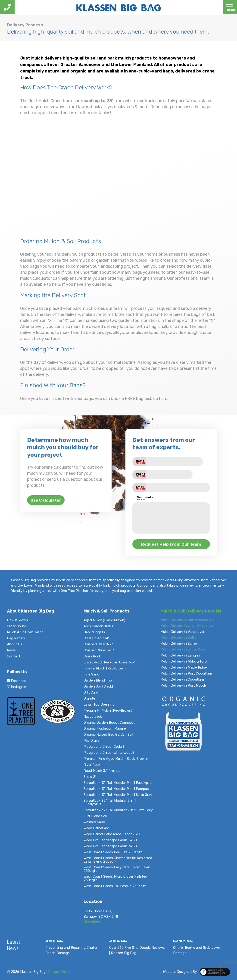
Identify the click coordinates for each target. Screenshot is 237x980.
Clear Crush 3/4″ (96, 638)
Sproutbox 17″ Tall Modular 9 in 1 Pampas (116, 789)
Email (141, 488)
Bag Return (16, 638)
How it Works (17, 620)
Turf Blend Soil (95, 816)
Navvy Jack (93, 717)
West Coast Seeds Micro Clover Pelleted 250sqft (115, 878)
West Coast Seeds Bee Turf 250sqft (113, 852)
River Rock (92, 765)
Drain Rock (92, 656)
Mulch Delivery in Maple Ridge (184, 667)
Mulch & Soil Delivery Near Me (191, 611)
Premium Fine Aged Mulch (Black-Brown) (116, 759)
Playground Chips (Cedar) (104, 747)
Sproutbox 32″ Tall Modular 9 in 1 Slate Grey (118, 810)
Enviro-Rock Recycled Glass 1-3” (109, 662)
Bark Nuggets (94, 632)
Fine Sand (91, 674)
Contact (14, 656)
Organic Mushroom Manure (105, 729)
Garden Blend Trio (98, 680)
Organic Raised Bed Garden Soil (108, 735)
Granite (89, 699)
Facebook (17, 681)
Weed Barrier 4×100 (99, 828)
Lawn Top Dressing (99, 705)
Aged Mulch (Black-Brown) (104, 620)
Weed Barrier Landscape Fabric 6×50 (112, 834)
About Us (15, 644)
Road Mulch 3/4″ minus (102, 771)
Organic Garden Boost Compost (109, 723)
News (11, 650)
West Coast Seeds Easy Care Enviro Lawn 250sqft (117, 869)
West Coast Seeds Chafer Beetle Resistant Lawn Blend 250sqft (118, 860)
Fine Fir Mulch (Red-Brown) (105, 668)
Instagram (17, 687)
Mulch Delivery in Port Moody (184, 686)
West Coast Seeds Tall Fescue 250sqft (115, 886)
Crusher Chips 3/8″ (99, 650)
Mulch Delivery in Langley (180, 655)
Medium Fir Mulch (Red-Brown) (108, 711)
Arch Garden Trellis (98, 626)
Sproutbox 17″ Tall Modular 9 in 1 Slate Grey (118, 795)
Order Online (17, 626)
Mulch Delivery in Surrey (179, 644)
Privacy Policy (59, 971)
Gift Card (91, 693)
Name (141, 462)
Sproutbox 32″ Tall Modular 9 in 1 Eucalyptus (109, 802)
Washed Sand (94, 822)
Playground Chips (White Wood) (109, 753)
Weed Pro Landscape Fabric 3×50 (110, 840)
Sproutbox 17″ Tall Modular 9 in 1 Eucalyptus (118, 783)
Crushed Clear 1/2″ (98, 644)
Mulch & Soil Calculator (25, 632)
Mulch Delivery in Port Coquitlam (186, 674)
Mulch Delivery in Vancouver (182, 632)
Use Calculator (46, 500)
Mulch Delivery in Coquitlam (182, 680)
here (163, 399)
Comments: (142, 498)
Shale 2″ (90, 777)
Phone (141, 475)
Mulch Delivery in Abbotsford (184, 661)
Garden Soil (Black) (98, 686)
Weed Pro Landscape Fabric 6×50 (110, 846)
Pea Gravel (92, 741)
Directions (92, 922)
